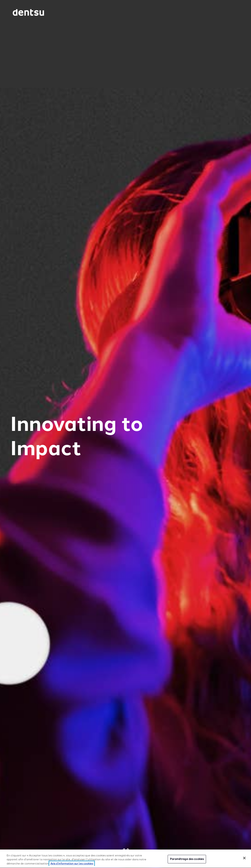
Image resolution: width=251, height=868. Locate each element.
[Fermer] (244, 859)
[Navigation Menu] (228, 13)
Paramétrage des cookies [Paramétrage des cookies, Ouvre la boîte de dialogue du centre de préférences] (187, 860)
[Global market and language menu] (62, 13)
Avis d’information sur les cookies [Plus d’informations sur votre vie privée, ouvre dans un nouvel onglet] (72, 864)
